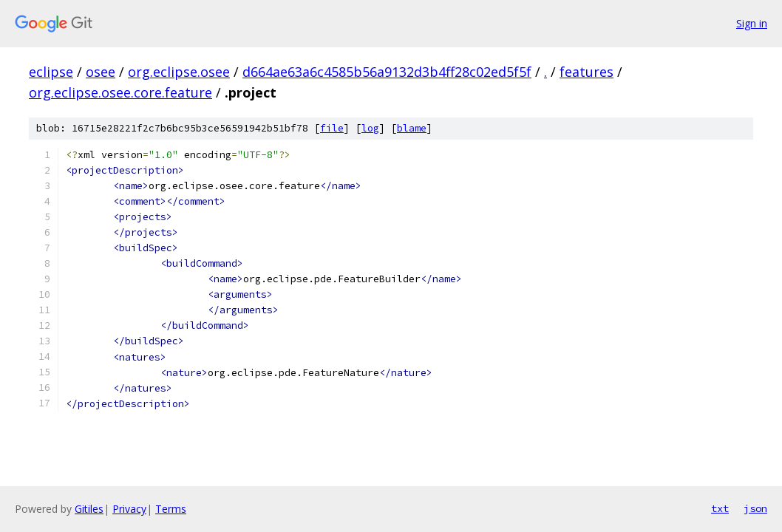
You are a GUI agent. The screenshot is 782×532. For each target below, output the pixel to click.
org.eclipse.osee (179, 72)
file (332, 128)
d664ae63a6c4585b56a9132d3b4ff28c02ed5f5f (387, 72)
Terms (171, 509)
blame (412, 128)
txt (720, 508)
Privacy (129, 509)
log (370, 128)
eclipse (51, 72)
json (755, 508)
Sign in (752, 23)
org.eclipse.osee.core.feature (120, 92)
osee (101, 72)
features (586, 72)
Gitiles (89, 509)
